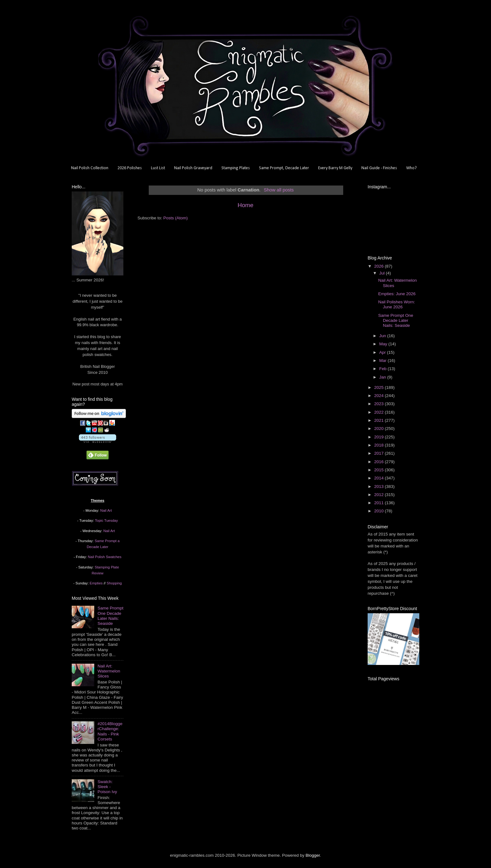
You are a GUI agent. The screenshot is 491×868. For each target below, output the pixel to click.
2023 (380, 404)
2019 (380, 437)
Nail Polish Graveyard (193, 168)
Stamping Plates (236, 168)
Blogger (313, 855)
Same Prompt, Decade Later (284, 168)
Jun (383, 336)
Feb (383, 369)
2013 (380, 486)
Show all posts (279, 190)
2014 (380, 478)
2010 (380, 511)
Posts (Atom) (176, 218)
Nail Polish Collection (90, 168)
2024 (380, 396)
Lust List (158, 168)
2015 (380, 470)
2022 (380, 412)
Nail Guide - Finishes (379, 168)
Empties (96, 583)
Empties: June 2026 (397, 294)
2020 (380, 429)
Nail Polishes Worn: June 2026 (397, 304)
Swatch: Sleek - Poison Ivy (107, 787)
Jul (382, 273)
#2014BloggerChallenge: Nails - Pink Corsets (110, 731)
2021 (380, 420)
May (384, 344)
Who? (411, 168)
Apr (383, 352)
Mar (383, 361)
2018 (380, 445)
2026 (380, 266)
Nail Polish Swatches (105, 557)
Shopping (114, 583)
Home (246, 205)
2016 (380, 462)
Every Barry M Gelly (335, 168)
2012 (380, 495)
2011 (380, 503)
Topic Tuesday (106, 520)
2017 (380, 453)
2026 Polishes (130, 168)
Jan (383, 377)
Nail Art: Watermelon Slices (109, 671)
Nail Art (106, 510)
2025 (380, 387)
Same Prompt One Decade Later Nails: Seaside (110, 616)
